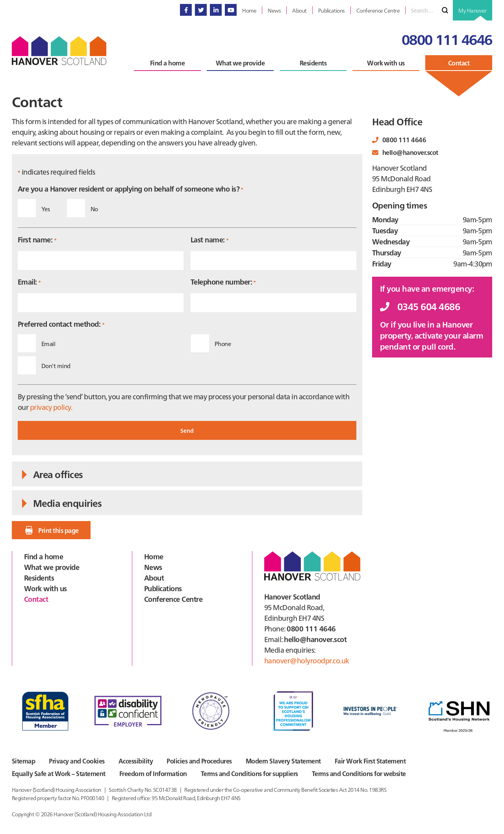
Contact (36, 599)
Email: (29, 282)
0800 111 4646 (447, 39)
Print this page (51, 530)
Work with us (45, 588)
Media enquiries (61, 503)
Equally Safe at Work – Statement (59, 773)
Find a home (44, 556)
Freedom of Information (153, 773)
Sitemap (23, 761)
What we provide (52, 567)
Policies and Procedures (199, 761)
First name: (37, 239)
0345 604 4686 (420, 306)
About (154, 578)
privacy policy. (51, 407)
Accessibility (136, 761)
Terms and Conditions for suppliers (249, 773)
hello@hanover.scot (405, 152)
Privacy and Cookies (77, 761)
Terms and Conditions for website (359, 773)
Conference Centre (173, 599)
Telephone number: (223, 282)
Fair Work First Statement (370, 761)
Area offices (51, 474)
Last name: (210, 239)
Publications (163, 588)
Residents (39, 578)
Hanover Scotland (59, 51)
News (153, 567)
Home (154, 556)
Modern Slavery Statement (283, 761)
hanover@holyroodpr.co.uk (307, 660)
